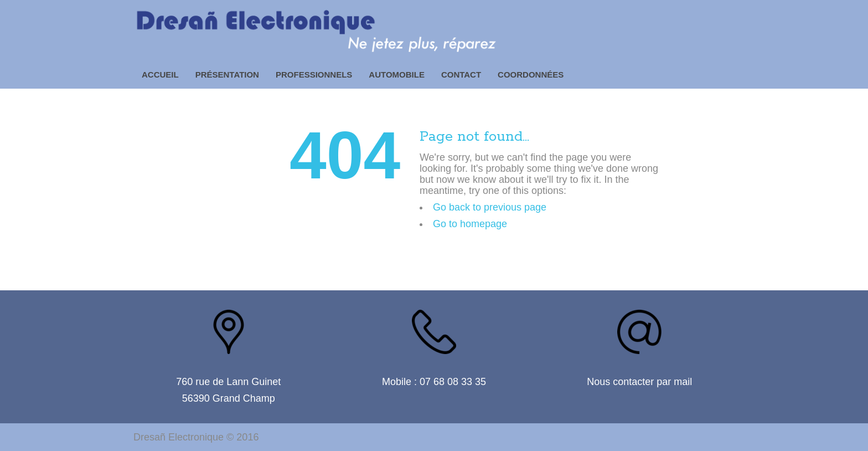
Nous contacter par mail (639, 382)
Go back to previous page (490, 207)
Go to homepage (470, 224)
